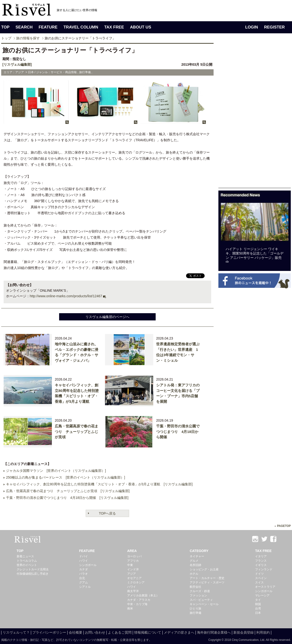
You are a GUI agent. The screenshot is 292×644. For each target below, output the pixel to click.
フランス (261, 561)
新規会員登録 (243, 632)
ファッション (198, 595)
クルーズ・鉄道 (200, 591)
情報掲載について (148, 632)
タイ (258, 600)
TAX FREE (114, 27)
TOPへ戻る (108, 513)
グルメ (194, 561)
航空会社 (195, 587)
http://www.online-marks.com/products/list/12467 (66, 296)
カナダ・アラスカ (139, 600)
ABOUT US (141, 27)
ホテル (194, 574)
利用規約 (263, 632)
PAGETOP (284, 526)
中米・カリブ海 (137, 604)
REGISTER (274, 27)
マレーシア (262, 595)
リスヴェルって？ (16, 632)
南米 (130, 609)
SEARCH (24, 27)
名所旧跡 (195, 565)
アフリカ (133, 561)
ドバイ (83, 556)
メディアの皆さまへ (179, 632)
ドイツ (259, 574)
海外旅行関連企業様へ (214, 632)
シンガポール (88, 565)
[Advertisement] (255, 115)
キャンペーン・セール (204, 604)
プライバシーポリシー (49, 632)
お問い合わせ (95, 632)
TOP (5, 27)
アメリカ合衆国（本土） (143, 595)
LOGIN (252, 27)
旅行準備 (195, 613)
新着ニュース (25, 556)
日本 (258, 613)
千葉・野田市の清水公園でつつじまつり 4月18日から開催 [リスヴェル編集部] (67, 498)
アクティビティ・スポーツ (207, 582)
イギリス (261, 565)
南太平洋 (133, 591)
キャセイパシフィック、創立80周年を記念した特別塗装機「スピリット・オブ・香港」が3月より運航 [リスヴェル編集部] (99, 484)
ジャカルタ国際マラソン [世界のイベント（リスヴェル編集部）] (56, 471)
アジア (132, 574)
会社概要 (76, 632)
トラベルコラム (27, 561)
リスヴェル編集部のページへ (107, 317)
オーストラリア (265, 587)
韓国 (258, 604)
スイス (259, 582)
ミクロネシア (136, 582)
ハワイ (83, 561)
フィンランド (264, 569)
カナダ (83, 569)
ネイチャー (197, 556)
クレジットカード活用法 (33, 569)
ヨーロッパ (134, 556)
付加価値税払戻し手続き (33, 574)
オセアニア (134, 578)
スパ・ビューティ (201, 600)
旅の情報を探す (28, 38)
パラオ (83, 574)
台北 (82, 578)
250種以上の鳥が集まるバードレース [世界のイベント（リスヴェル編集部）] (66, 477)
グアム (83, 582)
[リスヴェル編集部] (17, 64)
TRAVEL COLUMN (81, 27)
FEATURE (48, 27)
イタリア (261, 556)
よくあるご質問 (120, 632)
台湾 (258, 609)
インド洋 (133, 569)
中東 (130, 565)
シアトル (85, 587)
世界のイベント (27, 565)
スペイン (261, 578)
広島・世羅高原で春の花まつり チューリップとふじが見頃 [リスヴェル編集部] (68, 491)
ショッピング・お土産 (204, 569)
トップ (6, 38)
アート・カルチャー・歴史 (207, 578)
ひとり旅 (195, 609)
